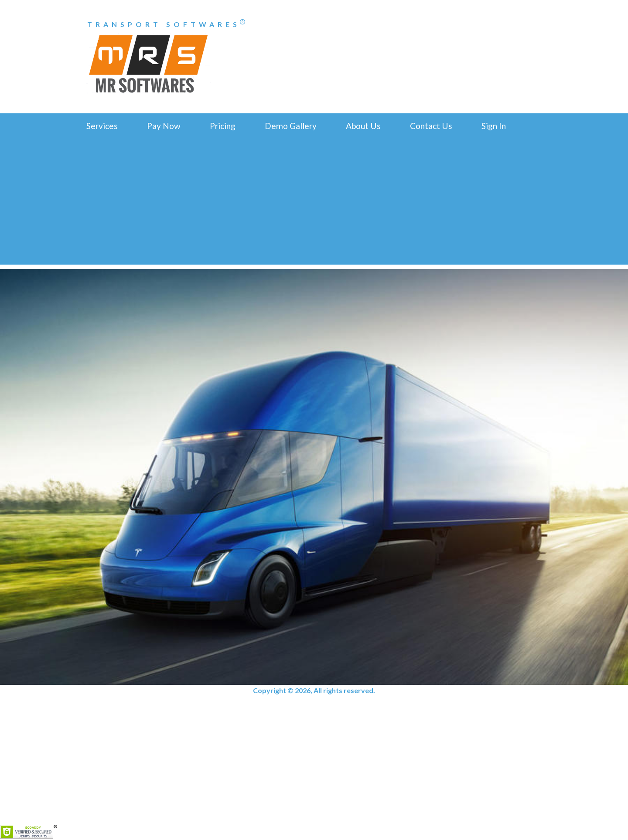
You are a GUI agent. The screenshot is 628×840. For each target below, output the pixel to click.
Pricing (223, 126)
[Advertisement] (314, 204)
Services (102, 126)
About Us (363, 126)
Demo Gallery (291, 126)
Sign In (494, 126)
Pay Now (164, 126)
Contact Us (431, 126)
